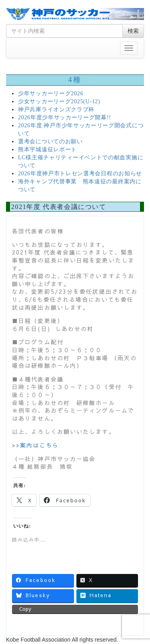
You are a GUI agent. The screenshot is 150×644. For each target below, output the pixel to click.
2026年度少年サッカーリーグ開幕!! (65, 117)
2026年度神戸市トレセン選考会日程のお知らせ (80, 174)
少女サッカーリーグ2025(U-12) (59, 101)
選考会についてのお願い (50, 141)
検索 (133, 31)
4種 (75, 80)
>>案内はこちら (35, 445)
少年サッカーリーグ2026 (51, 93)
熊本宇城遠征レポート (47, 149)
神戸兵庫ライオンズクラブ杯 (56, 109)
